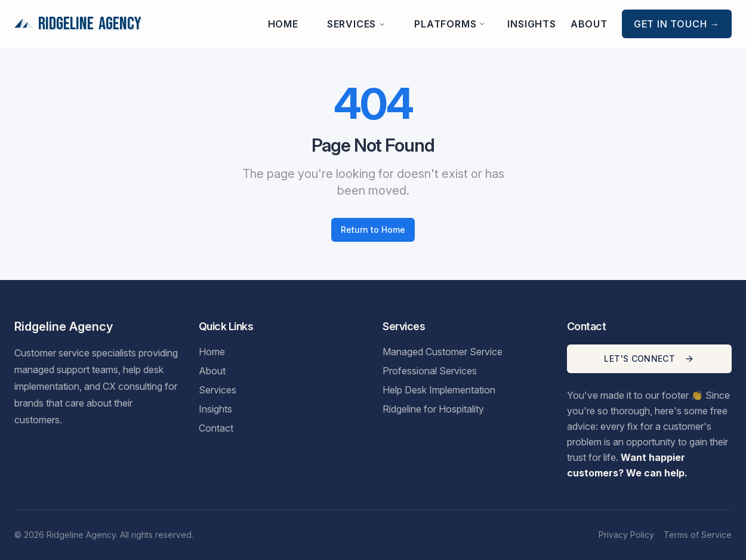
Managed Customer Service (443, 352)
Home (283, 24)
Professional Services (430, 371)
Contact (216, 428)
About (589, 24)
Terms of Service (698, 535)
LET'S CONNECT (649, 359)
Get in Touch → (677, 24)
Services (356, 24)
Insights (531, 24)
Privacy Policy (626, 535)
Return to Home (373, 230)
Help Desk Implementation (439, 390)
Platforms (450, 24)
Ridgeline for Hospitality (433, 409)
